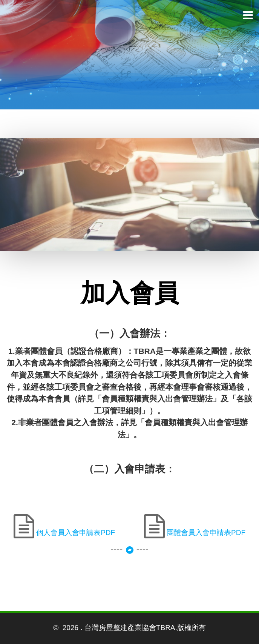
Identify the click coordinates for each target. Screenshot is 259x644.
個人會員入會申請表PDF (75, 533)
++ (129, 533)
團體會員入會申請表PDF (205, 533)
